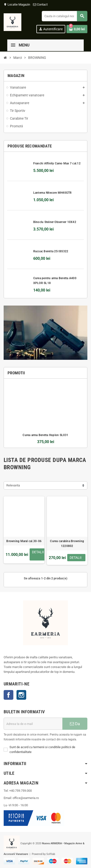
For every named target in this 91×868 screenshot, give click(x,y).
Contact (41, 4)
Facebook (8, 695)
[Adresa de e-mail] (33, 724)
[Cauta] (64, 16)
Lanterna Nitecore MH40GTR (53, 193)
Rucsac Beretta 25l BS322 (51, 251)
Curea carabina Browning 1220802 (67, 544)
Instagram (21, 695)
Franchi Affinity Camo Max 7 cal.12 (57, 163)
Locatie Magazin (17, 4)
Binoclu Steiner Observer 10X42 (55, 222)
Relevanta (13, 485)
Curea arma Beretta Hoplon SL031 (45, 435)
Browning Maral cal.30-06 (24, 541)
